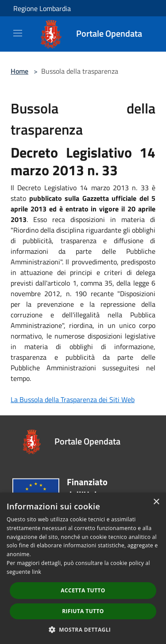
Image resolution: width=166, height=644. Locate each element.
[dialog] (83, 568)
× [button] (156, 502)
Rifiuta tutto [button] (83, 611)
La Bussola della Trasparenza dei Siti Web (73, 399)
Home (19, 71)
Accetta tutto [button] (83, 590)
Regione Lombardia (42, 8)
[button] (83, 629)
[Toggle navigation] (18, 33)
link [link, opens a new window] (37, 572)
